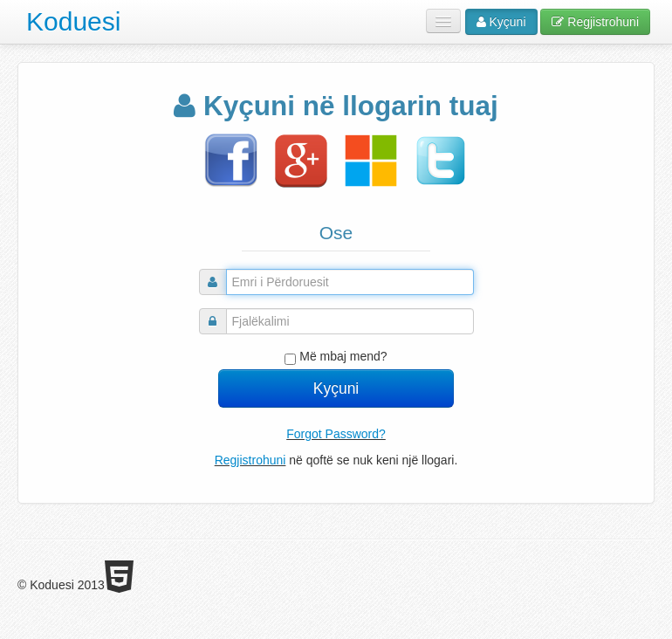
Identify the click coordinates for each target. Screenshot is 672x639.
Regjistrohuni (595, 22)
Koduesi (73, 21)
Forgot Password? (336, 434)
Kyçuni (501, 22)
